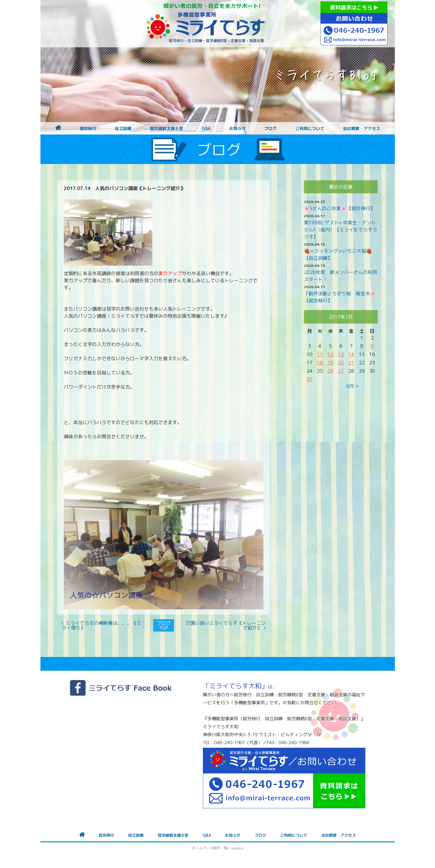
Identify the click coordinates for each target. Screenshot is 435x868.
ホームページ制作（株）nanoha (218, 848)
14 (351, 354)
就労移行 (88, 129)
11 (320, 354)
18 (320, 363)
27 (341, 371)
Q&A (206, 129)
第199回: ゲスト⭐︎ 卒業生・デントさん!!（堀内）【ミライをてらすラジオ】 (340, 230)
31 (309, 379)
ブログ (271, 129)
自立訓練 (123, 129)
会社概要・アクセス (361, 129)
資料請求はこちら (354, 8)
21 (351, 363)
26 (330, 371)
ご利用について (310, 129)
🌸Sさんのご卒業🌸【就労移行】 (339, 208)
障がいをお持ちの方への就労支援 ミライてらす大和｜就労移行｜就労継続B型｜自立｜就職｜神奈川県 (206, 24)
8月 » (353, 386)
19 (330, 363)
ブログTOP (164, 625)
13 (341, 354)
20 (341, 363)
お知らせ (237, 129)
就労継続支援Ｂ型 (167, 129)
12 (330, 354)
